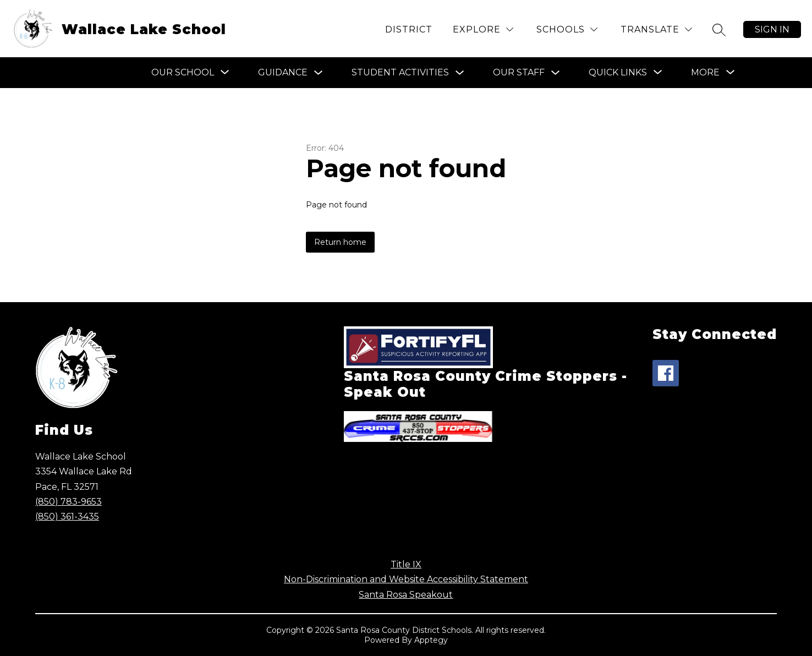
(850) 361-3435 (67, 516)
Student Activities (400, 72)
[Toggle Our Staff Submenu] (556, 73)
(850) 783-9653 (68, 502)
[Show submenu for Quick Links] (618, 73)
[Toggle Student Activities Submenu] (460, 73)
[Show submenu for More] (705, 73)
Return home (340, 242)
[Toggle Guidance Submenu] (319, 73)
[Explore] (483, 29)
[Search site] (719, 30)
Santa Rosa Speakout (406, 595)
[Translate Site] (656, 29)
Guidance (283, 72)
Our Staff (519, 72)
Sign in (772, 29)
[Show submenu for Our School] (183, 73)
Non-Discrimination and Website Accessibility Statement (406, 579)
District (409, 29)
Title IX (406, 564)
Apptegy (431, 640)
